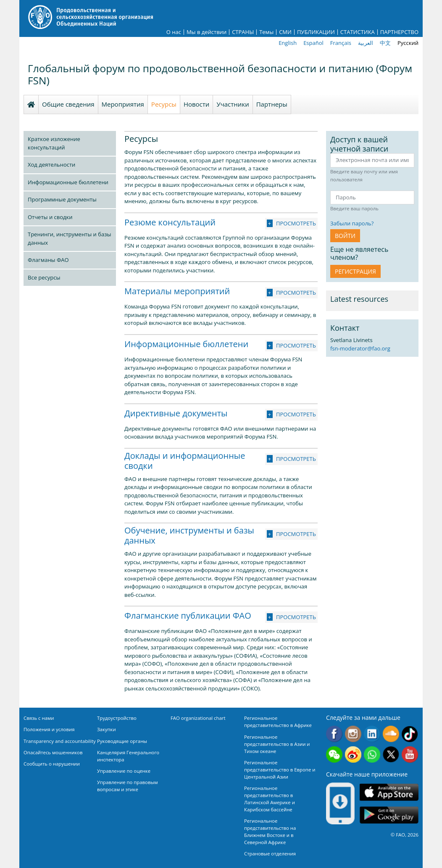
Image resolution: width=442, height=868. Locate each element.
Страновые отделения (270, 854)
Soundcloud (391, 734)
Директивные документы (176, 413)
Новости (197, 104)
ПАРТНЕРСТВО (399, 32)
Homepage (31, 105)
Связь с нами (39, 718)
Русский (408, 43)
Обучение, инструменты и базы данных (189, 535)
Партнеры (272, 104)
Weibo (353, 754)
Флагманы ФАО (48, 260)
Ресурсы (164, 104)
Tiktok (410, 734)
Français (341, 43)
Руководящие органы (122, 741)
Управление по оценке (124, 771)
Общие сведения (68, 104)
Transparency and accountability (60, 741)
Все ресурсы (44, 277)
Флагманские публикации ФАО (188, 616)
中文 (385, 43)
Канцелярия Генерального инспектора (128, 756)
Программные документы (62, 199)
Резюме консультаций (170, 222)
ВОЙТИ (345, 236)
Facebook (334, 734)
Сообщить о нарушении (52, 764)
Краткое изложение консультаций (54, 143)
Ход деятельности (51, 165)
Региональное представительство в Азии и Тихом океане (277, 744)
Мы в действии (207, 32)
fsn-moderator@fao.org (360, 348)
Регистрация (355, 271)
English (288, 43)
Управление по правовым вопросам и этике (128, 786)
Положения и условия (49, 729)
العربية (366, 43)
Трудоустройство (117, 718)
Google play (389, 815)
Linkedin (372, 734)
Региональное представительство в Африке (278, 722)
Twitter (391, 754)
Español (313, 43)
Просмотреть (296, 223)
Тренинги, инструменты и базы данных (69, 238)
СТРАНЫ (243, 32)
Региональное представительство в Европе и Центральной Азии (280, 770)
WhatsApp (372, 754)
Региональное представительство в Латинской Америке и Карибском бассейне (270, 799)
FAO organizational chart (198, 718)
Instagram (353, 734)
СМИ (285, 32)
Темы (266, 32)
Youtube (410, 754)
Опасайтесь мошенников (53, 752)
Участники (233, 104)
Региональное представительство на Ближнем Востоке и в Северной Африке (270, 831)
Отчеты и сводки (50, 217)
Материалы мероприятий (177, 291)
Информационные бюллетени (68, 182)
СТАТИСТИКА (358, 32)
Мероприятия (123, 104)
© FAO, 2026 (405, 835)
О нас (174, 32)
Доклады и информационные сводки (185, 461)
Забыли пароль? (352, 223)
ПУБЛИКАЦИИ (316, 32)
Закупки (107, 729)
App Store (389, 792)
